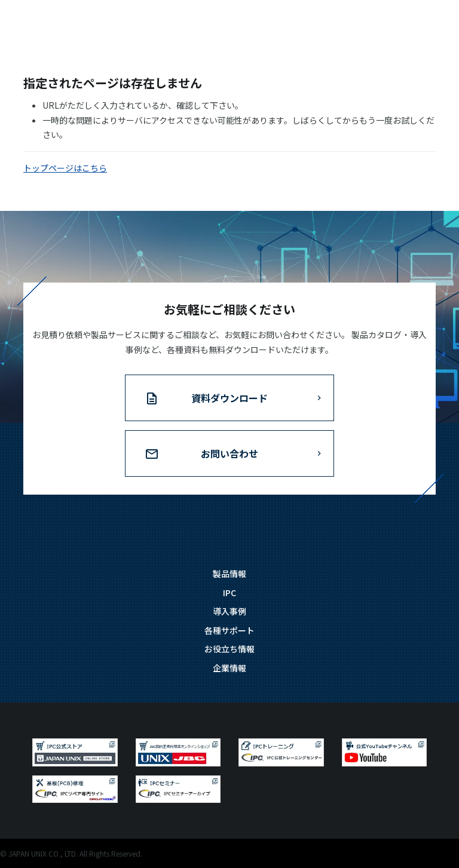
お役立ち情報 (229, 649)
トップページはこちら (65, 168)
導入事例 (229, 611)
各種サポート (229, 630)
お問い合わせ (229, 453)
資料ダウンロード (229, 398)
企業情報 (229, 668)
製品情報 (229, 573)
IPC (229, 593)
